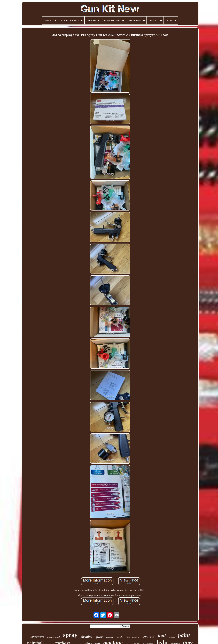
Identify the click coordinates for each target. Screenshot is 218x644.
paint (184, 635)
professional (53, 637)
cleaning (87, 637)
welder (120, 637)
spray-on (37, 636)
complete (110, 637)
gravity (149, 636)
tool (162, 636)
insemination (133, 637)
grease (99, 637)
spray (70, 635)
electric (172, 638)
